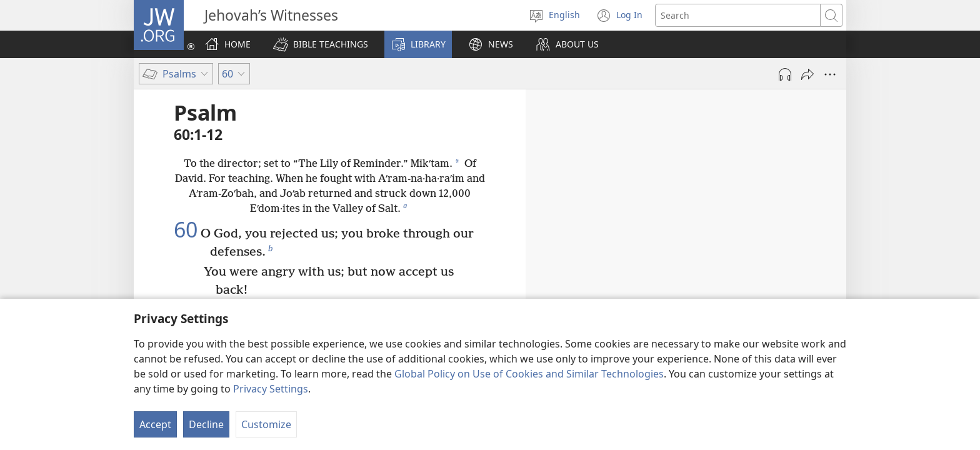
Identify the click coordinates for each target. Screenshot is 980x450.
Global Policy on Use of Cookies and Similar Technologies (529, 374)
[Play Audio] (785, 74)
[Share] (807, 74)
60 (186, 230)
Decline (206, 424)
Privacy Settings (271, 389)
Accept (155, 424)
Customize (266, 424)
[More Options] (830, 74)
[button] (321, 44)
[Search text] (738, 15)
